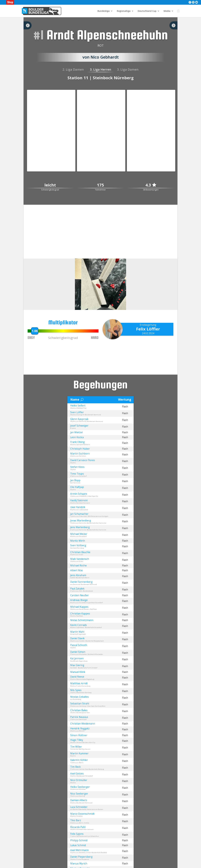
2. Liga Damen (73, 69)
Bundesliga (104, 11)
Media (167, 11)
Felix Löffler (148, 329)
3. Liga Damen (128, 69)
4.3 (151, 185)
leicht (50, 185)
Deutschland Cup (147, 11)
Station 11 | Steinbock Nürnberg (101, 78)
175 (100, 185)
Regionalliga (124, 11)
